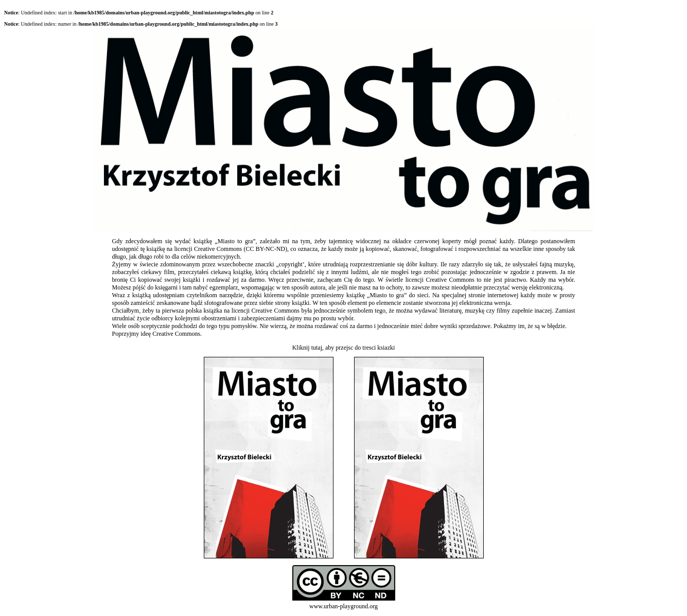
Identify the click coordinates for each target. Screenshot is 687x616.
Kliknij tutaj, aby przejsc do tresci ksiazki (344, 348)
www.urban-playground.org (343, 606)
